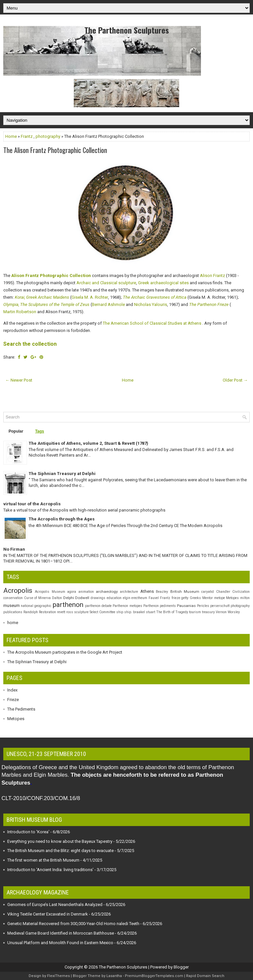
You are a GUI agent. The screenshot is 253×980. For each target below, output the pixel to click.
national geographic (36, 606)
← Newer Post (19, 380)
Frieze (13, 700)
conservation (13, 598)
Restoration (47, 612)
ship (120, 612)
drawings (98, 598)
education (114, 598)
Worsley (234, 612)
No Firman (14, 549)
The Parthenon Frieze (209, 305)
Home (11, 136)
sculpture (81, 612)
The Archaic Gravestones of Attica (155, 298)
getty (185, 598)
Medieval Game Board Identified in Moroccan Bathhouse (61, 933)
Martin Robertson (20, 312)
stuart (151, 612)
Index (12, 690)
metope (220, 598)
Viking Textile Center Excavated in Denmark (48, 914)
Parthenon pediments (160, 606)
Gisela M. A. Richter (90, 298)
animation (86, 592)
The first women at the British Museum (43, 860)
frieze (176, 598)
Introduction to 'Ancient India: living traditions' (50, 870)
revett (61, 612)
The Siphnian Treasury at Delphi (62, 474)
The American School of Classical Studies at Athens (152, 323)
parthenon (68, 605)
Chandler (223, 592)
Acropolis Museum (50, 592)
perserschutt (220, 606)
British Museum (185, 591)
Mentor (208, 598)
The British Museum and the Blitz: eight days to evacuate (60, 851)
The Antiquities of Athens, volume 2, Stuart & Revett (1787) (88, 443)
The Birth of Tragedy (172, 612)
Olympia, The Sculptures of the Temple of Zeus (46, 305)
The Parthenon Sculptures (127, 30)
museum (12, 605)
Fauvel (154, 598)
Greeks (195, 598)
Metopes (232, 598)
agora (72, 592)
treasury (208, 612)
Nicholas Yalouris (151, 305)
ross (70, 612)
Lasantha (114, 976)
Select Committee (102, 612)
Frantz (27, 136)
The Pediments (21, 709)
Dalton (57, 598)
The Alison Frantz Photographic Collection (55, 150)
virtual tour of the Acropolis (32, 504)
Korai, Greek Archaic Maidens (42, 298)
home (13, 623)
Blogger (181, 967)
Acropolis (18, 591)
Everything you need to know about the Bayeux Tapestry (60, 841)
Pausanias (186, 606)
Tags (40, 431)
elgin (127, 598)
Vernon (221, 612)
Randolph (31, 612)
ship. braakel (135, 612)
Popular (16, 431)
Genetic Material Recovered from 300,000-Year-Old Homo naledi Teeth (73, 924)
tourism (195, 612)
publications (13, 612)
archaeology (107, 591)
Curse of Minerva (37, 598)
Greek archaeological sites (163, 283)
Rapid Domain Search (205, 976)
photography (48, 136)
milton (245, 598)
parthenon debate (98, 606)
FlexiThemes (58, 976)
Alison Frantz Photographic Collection (51, 276)
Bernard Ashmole (108, 305)
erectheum (139, 598)
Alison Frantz (212, 276)
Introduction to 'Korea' (28, 832)
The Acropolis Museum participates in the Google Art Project (65, 652)
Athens (147, 591)
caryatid (208, 592)
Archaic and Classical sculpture (106, 283)
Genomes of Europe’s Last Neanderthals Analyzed (55, 905)
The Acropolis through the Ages (62, 519)
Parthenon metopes (127, 606)
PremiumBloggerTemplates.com (154, 976)
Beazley (162, 592)
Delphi (69, 598)
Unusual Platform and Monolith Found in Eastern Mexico (60, 943)
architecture (129, 592)
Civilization (241, 592)
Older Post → (235, 380)
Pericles (203, 606)
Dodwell (82, 598)
